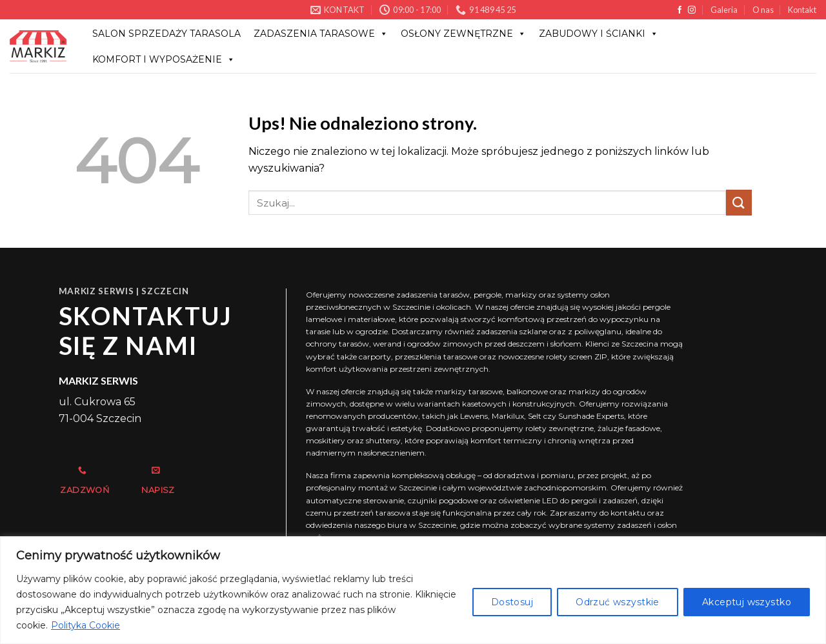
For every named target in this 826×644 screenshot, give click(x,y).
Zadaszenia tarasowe (321, 34)
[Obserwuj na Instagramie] (692, 10)
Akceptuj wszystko (747, 602)
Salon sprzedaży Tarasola (166, 34)
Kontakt (802, 10)
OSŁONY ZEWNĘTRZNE (463, 34)
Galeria (724, 10)
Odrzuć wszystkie (618, 602)
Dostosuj (512, 602)
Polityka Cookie (86, 625)
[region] (413, 590)
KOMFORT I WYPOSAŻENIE (164, 59)
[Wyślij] (739, 202)
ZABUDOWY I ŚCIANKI (599, 34)
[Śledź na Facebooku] (680, 10)
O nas (763, 10)
